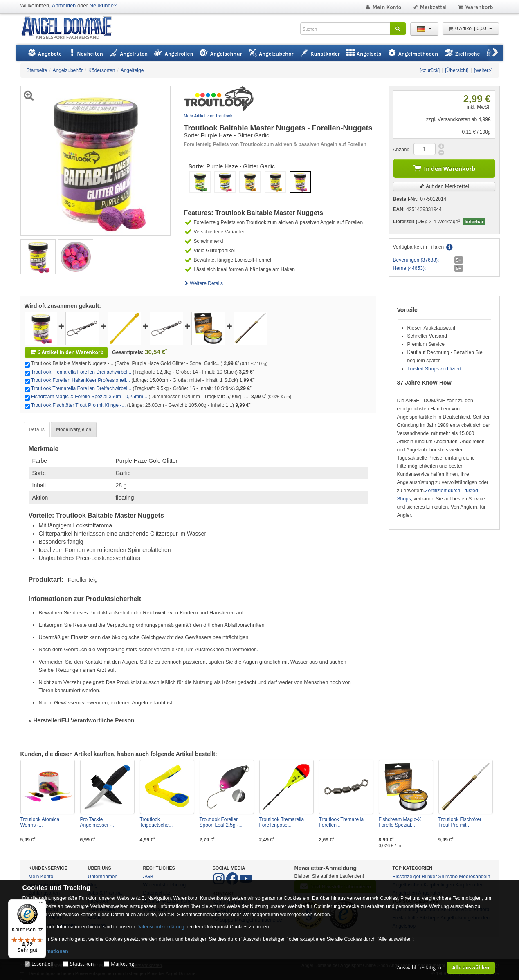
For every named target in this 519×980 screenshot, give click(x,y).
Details (37, 429)
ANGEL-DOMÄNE (71, 28)
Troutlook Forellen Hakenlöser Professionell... (81, 380)
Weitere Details (204, 283)
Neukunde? (103, 6)
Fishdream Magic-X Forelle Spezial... (400, 822)
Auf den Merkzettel (444, 186)
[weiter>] (483, 70)
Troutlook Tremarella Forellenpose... (282, 822)
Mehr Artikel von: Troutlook (208, 116)
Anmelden (64, 6)
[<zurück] (430, 70)
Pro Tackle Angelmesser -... (98, 822)
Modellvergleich (74, 429)
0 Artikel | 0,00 (471, 29)
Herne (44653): (410, 268)
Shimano (448, 877)
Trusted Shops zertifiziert (434, 369)
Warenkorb (475, 7)
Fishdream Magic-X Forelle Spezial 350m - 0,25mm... (89, 397)
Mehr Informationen (45, 951)
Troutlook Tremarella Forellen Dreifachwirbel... (81, 372)
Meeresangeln (474, 877)
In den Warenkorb (444, 168)
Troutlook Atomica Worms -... (40, 822)
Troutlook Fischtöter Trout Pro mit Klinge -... (79, 405)
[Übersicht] (457, 70)
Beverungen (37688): (416, 260)
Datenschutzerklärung (161, 927)
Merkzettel (429, 7)
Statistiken (82, 964)
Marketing (122, 964)
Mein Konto (383, 7)
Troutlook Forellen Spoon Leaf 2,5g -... (221, 822)
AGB (148, 877)
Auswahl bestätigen (419, 968)
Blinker (430, 877)
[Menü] (41, 904)
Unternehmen (103, 877)
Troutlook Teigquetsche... (156, 822)
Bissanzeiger (407, 877)
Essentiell (42, 964)
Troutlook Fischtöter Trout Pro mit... (460, 822)
